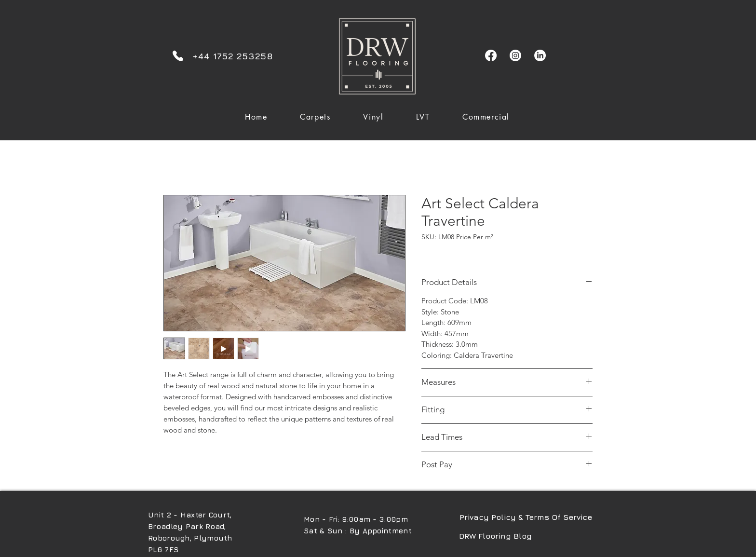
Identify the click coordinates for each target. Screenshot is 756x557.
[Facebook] (491, 55)
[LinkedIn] (540, 55)
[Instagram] (515, 55)
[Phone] (178, 56)
